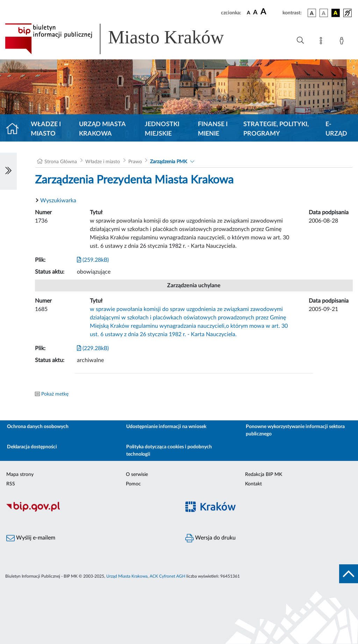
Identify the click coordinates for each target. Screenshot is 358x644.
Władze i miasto (46, 129)
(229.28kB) (93, 348)
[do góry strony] (349, 574)
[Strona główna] (15, 129)
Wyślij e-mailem (31, 538)
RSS (11, 484)
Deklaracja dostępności (32, 447)
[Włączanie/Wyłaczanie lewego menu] (8, 171)
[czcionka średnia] (255, 13)
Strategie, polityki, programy (276, 129)
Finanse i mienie (213, 129)
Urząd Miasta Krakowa (102, 129)
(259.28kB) (93, 260)
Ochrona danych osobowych (38, 427)
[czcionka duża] (270, 12)
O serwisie (137, 475)
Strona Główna (61, 162)
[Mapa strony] (322, 42)
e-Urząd (336, 129)
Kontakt (253, 484)
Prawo (135, 162)
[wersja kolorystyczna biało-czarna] (324, 13)
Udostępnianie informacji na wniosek (166, 427)
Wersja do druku (210, 538)
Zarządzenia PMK (169, 162)
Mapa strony (20, 475)
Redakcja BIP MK (264, 475)
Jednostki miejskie (162, 129)
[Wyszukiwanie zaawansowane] (300, 41)
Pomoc (133, 484)
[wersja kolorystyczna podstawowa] (312, 13)
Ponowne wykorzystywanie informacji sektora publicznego (295, 430)
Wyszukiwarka (58, 201)
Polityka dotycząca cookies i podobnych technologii (169, 451)
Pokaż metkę (55, 394)
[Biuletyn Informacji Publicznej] (89, 511)
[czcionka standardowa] (249, 13)
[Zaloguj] (343, 42)
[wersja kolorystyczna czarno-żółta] (336, 13)
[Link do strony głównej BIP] (124, 39)
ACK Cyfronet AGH (167, 576)
